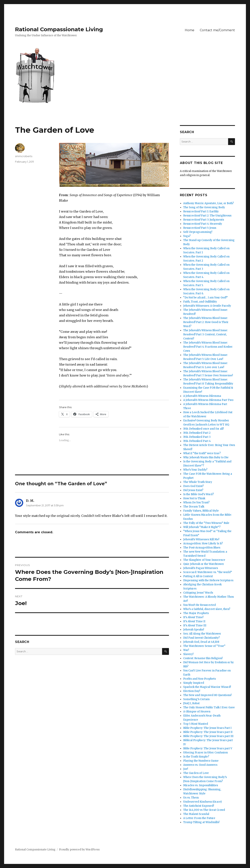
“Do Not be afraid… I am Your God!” (205, 298)
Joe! (186, 769)
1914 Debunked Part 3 (197, 437)
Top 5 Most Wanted (196, 724)
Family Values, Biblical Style (201, 511)
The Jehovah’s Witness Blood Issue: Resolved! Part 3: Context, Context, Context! (205, 334)
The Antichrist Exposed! (199, 806)
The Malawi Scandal (196, 814)
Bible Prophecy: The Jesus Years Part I (207, 728)
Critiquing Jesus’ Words (198, 593)
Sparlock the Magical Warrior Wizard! (207, 687)
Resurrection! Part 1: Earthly (201, 211)
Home (190, 30)
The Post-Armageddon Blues (202, 548)
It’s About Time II (194, 621)
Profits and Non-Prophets (200, 679)
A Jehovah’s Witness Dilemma (202, 396)
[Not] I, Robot (191, 703)
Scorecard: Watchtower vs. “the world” (208, 572)
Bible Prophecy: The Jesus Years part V (208, 748)
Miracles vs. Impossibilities (201, 785)
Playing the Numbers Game (201, 761)
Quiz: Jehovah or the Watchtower (204, 564)
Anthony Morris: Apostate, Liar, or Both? (208, 203)
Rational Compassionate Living (59, 29)
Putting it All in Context (198, 576)
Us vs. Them (191, 798)
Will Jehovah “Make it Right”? (202, 527)
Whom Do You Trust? (196, 503)
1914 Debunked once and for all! (203, 429)
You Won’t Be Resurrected (200, 605)
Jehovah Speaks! (194, 630)
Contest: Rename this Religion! (203, 658)
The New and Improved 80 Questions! (207, 695)
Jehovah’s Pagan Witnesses (201, 568)
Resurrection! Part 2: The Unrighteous (207, 216)
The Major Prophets (196, 613)
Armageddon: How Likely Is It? (203, 544)
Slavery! (188, 654)
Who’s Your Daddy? (195, 470)
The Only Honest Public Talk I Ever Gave (209, 707)
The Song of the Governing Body (204, 207)
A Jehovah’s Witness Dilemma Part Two (208, 400)
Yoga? (187, 236)
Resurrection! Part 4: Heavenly (203, 224)
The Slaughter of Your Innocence (204, 560)
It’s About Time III (195, 625)
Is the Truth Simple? (196, 757)
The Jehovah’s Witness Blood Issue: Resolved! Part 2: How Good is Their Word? (206, 322)
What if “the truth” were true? (202, 453)
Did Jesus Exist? (193, 490)
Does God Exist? (193, 486)
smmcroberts (24, 156)
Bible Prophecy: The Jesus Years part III (208, 736)
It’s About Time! (193, 617)
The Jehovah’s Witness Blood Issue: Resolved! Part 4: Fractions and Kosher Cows (208, 347)
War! (186, 650)
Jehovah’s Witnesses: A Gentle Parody (207, 306)
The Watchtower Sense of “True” (204, 646)
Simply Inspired (194, 683)
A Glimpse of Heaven (197, 712)
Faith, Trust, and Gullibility (200, 302)
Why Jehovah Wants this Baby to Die (206, 457)
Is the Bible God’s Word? (199, 494)
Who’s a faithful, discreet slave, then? (207, 609)
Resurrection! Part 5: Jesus (200, 228)
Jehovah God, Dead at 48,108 (201, 642)
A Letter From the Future (199, 818)
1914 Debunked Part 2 (197, 433)
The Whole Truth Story (198, 482)
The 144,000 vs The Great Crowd (204, 810)
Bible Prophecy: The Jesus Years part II (208, 732)
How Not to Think (194, 498)
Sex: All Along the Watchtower (202, 634)
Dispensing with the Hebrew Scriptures (208, 580)
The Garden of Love (196, 773)
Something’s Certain (196, 699)
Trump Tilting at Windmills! (201, 822)
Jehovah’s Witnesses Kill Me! (201, 539)
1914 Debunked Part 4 (197, 441)
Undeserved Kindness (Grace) (202, 802)
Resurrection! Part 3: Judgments (204, 220)
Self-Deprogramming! (198, 232)
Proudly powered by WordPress (79, 850)
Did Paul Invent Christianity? (201, 638)
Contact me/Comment (217, 30)
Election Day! (192, 691)
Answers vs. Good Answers (200, 765)
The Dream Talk (194, 507)
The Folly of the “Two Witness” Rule (206, 523)
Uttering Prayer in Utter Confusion (205, 753)
